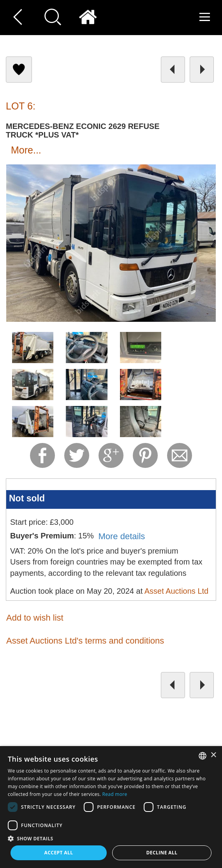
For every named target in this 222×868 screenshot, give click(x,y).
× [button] (213, 755)
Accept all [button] (59, 853)
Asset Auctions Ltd (177, 591)
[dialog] (111, 807)
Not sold (27, 498)
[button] (111, 838)
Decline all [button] (162, 853)
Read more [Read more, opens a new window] (115, 794)
